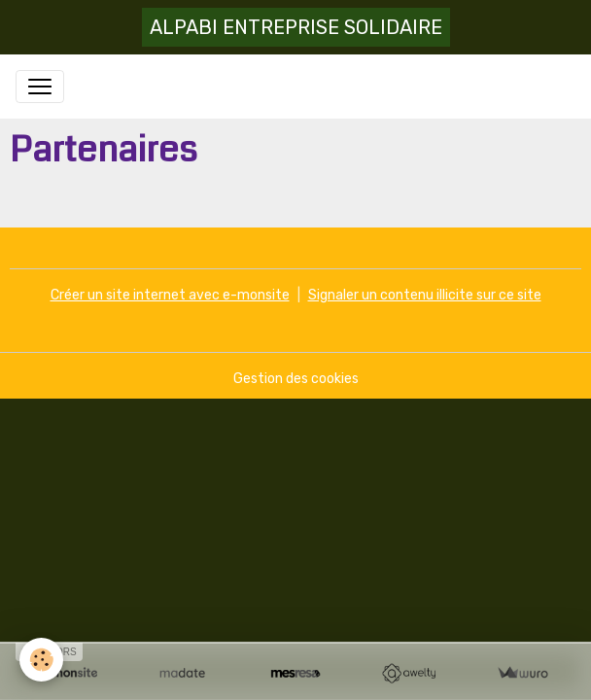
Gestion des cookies (296, 379)
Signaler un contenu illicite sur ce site (425, 295)
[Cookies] (41, 660)
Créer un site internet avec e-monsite (170, 295)
